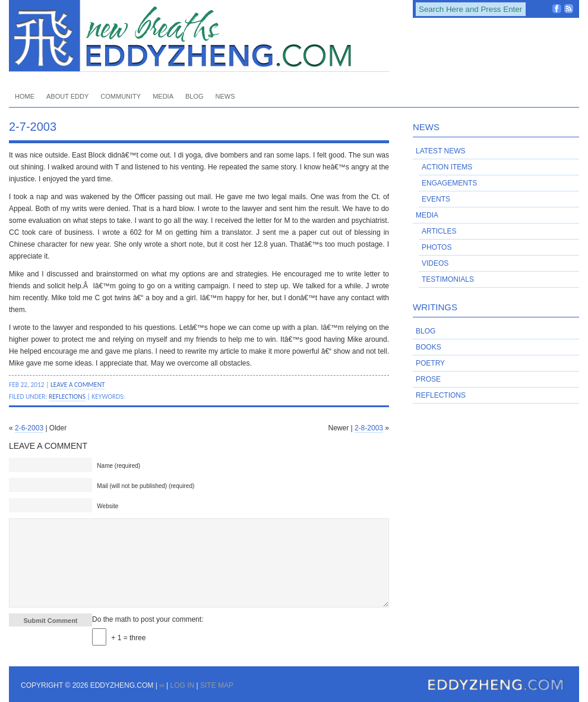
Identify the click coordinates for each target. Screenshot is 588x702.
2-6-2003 (29, 428)
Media (163, 96)
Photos (437, 247)
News (225, 96)
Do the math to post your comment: (148, 619)
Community (121, 96)
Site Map (217, 685)
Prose (428, 379)
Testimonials (448, 279)
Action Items (447, 167)
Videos (435, 263)
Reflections (67, 396)
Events (436, 199)
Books (429, 347)
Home (25, 96)
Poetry (430, 363)
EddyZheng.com (199, 36)
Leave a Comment (78, 385)
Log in (182, 685)
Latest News (441, 151)
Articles (439, 231)
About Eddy (67, 96)
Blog (195, 96)
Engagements (449, 183)
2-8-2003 (369, 428)
